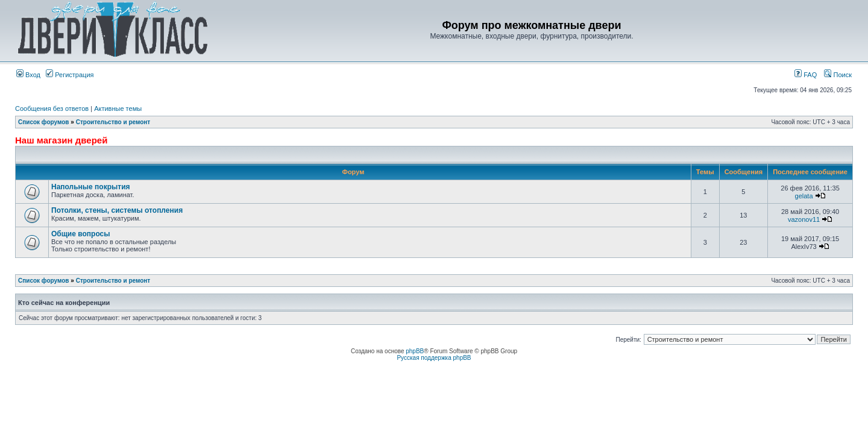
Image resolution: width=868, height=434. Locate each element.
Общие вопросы (80, 234)
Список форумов (44, 122)
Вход (28, 75)
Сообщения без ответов (52, 108)
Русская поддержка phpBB (434, 358)
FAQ (806, 75)
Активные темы (118, 108)
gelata (804, 196)
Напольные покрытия (91, 187)
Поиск (838, 75)
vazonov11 (804, 219)
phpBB (415, 351)
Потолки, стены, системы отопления (117, 210)
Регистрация (70, 75)
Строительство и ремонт (113, 122)
